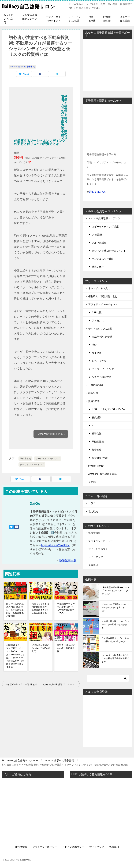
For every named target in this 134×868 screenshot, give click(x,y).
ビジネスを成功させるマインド (109, 251)
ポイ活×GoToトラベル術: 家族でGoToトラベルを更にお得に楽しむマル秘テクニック (23, 684)
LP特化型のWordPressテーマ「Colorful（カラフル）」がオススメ (116, 591)
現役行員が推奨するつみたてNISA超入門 (41, 648)
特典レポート (99, 267)
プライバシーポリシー (100, 541)
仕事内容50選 (96, 385)
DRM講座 (97, 235)
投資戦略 (97, 450)
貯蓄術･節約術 (108, 19)
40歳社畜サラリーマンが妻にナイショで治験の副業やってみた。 (66, 608)
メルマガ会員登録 (125, 19)
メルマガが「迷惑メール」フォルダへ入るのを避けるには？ (115, 608)
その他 (92, 482)
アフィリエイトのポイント (53, 19)
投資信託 (97, 434)
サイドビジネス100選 (74, 19)
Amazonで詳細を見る (52, 434)
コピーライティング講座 (105, 227)
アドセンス (98, 320)
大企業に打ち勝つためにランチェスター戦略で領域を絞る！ (115, 624)
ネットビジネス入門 (8, 19)
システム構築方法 (102, 377)
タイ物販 (97, 353)
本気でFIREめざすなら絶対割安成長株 (66, 648)
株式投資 (97, 417)
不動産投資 (25, 459)
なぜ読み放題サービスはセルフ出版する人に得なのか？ (115, 640)
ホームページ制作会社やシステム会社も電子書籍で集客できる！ (115, 658)
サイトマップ (96, 557)
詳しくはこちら (98, 192)
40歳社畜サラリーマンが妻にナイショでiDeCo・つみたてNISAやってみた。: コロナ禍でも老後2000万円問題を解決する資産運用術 (15, 656)
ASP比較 (97, 312)
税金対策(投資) (100, 458)
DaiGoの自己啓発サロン (29, 6)
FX (93, 426)
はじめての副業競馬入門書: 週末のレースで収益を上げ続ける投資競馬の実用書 (15, 610)
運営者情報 (94, 533)
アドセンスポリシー (99, 549)
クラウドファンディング (32, 465)
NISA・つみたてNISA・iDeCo (108, 409)
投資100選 (92, 19)
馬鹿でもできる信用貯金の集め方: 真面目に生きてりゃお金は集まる (40, 608)
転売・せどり (99, 361)
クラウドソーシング (103, 369)
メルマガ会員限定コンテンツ (30, 19)
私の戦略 (93, 512)
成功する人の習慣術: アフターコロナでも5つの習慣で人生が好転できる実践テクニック (61, 684)
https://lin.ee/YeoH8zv (55, 545)
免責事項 (93, 565)
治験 (94, 345)
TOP (22, 760)
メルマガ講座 (99, 243)
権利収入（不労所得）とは (103, 296)
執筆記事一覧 (68, 560)
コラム (92, 503)
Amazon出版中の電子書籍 (23, 67)
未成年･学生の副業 (102, 337)
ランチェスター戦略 (103, 259)
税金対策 (93, 393)
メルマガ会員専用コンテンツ (104, 218)
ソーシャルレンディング (48, 459)
